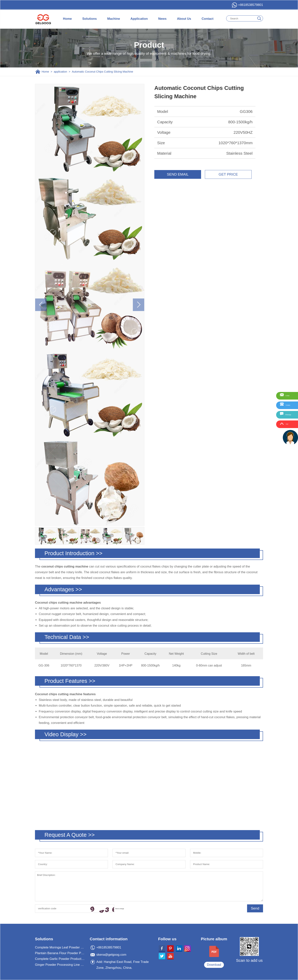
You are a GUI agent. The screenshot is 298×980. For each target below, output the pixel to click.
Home (67, 19)
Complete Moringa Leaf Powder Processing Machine (60, 947)
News (162, 19)
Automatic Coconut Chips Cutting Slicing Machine (103, 72)
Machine (114, 19)
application (60, 72)
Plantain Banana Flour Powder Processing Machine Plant (60, 953)
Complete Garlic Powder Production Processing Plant (60, 959)
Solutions (90, 19)
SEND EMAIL (178, 174)
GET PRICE (228, 174)
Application (139, 19)
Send (255, 908)
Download (214, 965)
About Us (184, 19)
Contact (208, 19)
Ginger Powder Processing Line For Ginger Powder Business (60, 965)
